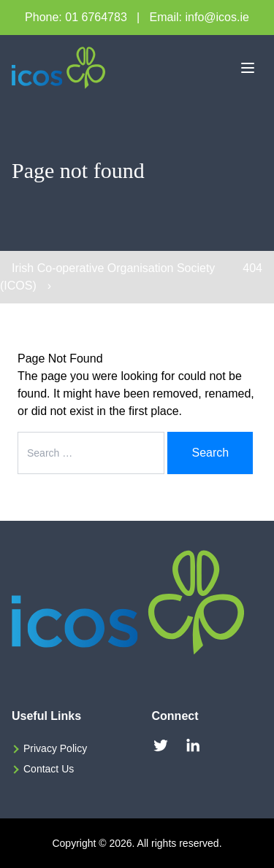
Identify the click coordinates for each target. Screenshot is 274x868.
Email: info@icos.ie (199, 17)
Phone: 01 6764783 (76, 17)
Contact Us (49, 769)
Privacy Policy (55, 748)
